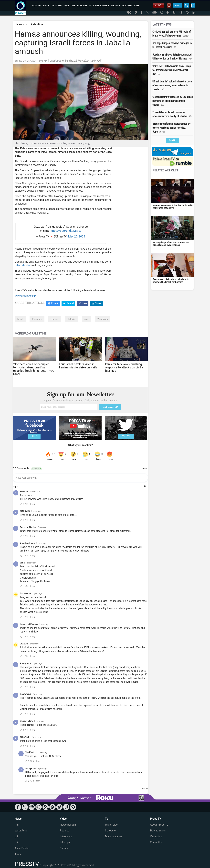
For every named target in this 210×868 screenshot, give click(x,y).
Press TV (156, 819)
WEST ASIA (57, 6)
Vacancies (156, 836)
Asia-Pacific (22, 848)
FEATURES (82, 6)
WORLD (36, 6)
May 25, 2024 (77, 237)
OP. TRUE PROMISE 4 (99, 6)
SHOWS (116, 6)
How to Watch (158, 831)
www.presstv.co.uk (25, 296)
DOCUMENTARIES (131, 6)
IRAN (46, 6)
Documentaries (114, 836)
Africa (18, 854)
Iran (17, 825)
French (178, 5)
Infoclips (65, 842)
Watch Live (111, 825)
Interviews (66, 836)
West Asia (103, 319)
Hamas (55, 319)
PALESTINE (70, 6)
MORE (172, 140)
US (16, 836)
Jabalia (71, 319)
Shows (64, 848)
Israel (20, 319)
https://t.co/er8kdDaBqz (66, 231)
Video (63, 819)
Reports (64, 831)
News (20, 24)
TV (107, 819)
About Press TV (159, 825)
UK (16, 842)
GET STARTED (110, 407)
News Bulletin (68, 825)
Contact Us (156, 842)
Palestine (37, 24)
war (86, 319)
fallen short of (23, 265)
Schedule (110, 831)
